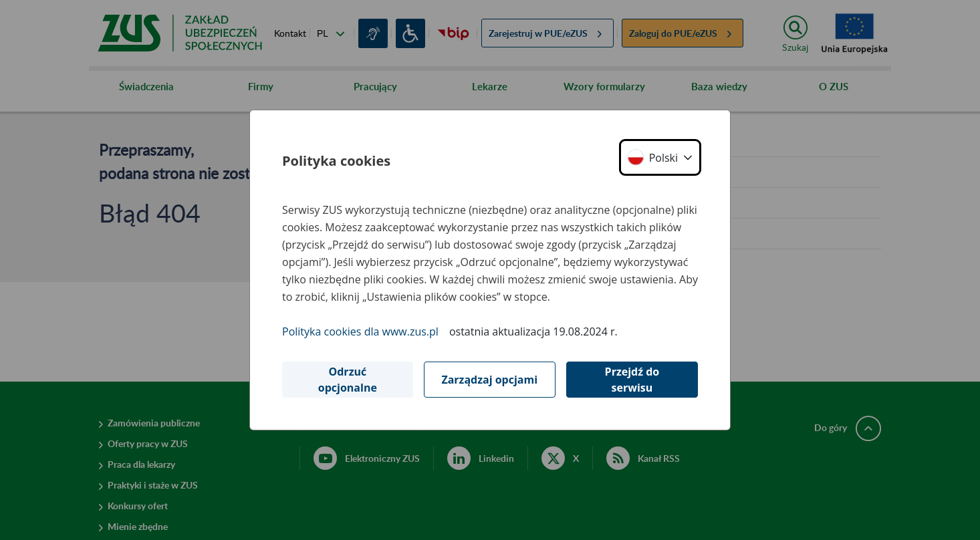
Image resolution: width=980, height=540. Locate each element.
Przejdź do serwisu (632, 380)
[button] (660, 157)
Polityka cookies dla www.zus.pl (360, 331)
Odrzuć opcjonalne (348, 380)
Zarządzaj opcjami (489, 380)
